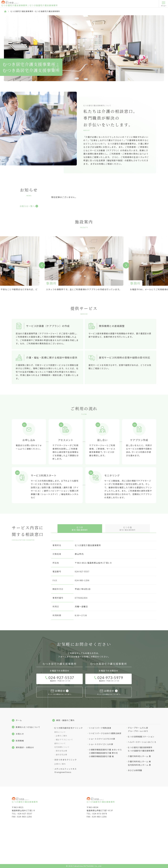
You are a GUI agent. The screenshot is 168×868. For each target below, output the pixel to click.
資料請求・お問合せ (25, 747)
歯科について (60, 743)
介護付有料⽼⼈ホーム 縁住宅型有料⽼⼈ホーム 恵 (139, 763)
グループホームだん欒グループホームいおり (138, 729)
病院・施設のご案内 (65, 720)
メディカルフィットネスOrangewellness (65, 771)
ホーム (19, 720)
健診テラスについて (64, 740)
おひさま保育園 (135, 770)
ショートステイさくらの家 (101, 744)
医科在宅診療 (61, 751)
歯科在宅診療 (61, 755)
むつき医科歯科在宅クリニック (69, 728)
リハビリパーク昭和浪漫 (100, 728)
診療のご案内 (61, 736)
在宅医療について (62, 747)
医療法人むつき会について (28, 727)
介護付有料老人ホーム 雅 (139, 756)
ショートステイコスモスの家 (102, 739)
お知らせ (20, 734)
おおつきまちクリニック (66, 760)
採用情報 (20, 741)
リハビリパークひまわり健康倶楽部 (105, 733)
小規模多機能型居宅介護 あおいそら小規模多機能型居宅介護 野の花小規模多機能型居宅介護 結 (105, 753)
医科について (60, 732)
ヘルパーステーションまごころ (142, 742)
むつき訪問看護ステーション (141, 737)
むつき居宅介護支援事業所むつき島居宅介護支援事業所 (141, 749)
